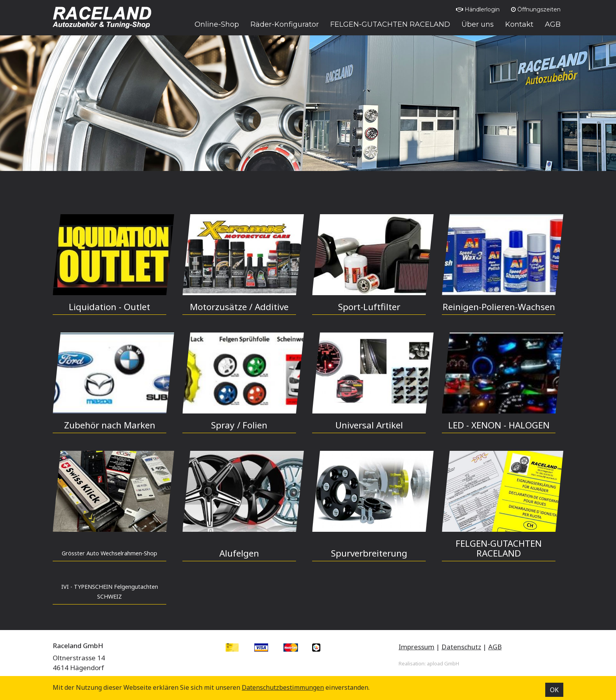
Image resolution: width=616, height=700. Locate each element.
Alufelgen (239, 553)
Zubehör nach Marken (110, 425)
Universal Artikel (369, 425)
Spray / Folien (239, 425)
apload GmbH (443, 663)
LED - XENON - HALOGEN (499, 425)
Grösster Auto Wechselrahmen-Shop (109, 553)
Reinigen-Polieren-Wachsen (499, 307)
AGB (495, 647)
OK (554, 690)
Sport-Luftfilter (369, 307)
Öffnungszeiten (536, 9)
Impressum (416, 647)
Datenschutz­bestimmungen (283, 687)
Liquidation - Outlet (109, 307)
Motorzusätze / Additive (239, 307)
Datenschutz (461, 647)
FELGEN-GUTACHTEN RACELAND (499, 548)
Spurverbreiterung (369, 553)
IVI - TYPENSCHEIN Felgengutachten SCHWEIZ (110, 592)
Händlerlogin (478, 9)
